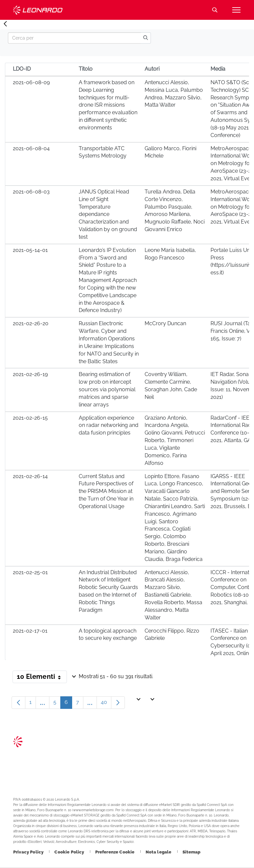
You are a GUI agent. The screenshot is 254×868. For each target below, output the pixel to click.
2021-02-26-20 (31, 323)
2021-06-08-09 (31, 82)
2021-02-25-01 (30, 572)
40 (106, 704)
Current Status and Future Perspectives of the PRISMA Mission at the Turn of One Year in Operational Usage (106, 491)
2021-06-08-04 (31, 148)
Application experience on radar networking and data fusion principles (109, 425)
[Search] (74, 38)
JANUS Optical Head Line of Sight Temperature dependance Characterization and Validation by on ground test (108, 214)
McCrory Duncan (165, 323)
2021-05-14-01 (30, 250)
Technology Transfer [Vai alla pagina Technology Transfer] (38, 10)
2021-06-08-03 (31, 192)
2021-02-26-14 (30, 476)
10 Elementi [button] (42, 678)
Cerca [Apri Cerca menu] (215, 10)
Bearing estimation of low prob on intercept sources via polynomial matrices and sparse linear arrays (107, 389)
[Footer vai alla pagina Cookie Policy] (70, 852)
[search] (146, 38)
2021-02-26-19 (30, 374)
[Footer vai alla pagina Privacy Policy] (29, 852)
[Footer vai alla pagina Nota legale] (159, 852)
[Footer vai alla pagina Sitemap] (192, 852)
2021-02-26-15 (30, 418)
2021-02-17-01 (30, 631)
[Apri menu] (236, 10)
